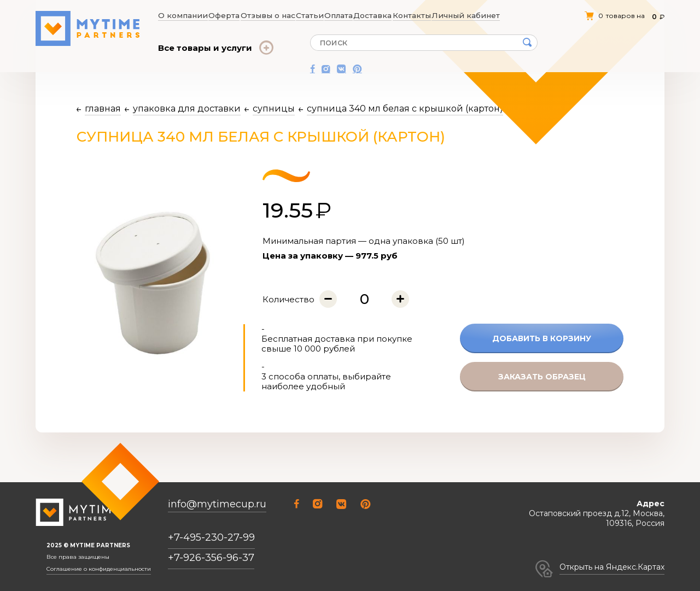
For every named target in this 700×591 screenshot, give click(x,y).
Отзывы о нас (267, 15)
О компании (180, 15)
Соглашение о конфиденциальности (99, 569)
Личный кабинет (469, 15)
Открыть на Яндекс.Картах (612, 567)
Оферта (222, 15)
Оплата (341, 15)
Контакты (417, 15)
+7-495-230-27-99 (211, 537)
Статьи (310, 15)
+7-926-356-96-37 (211, 558)
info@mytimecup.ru (217, 504)
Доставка (377, 15)
